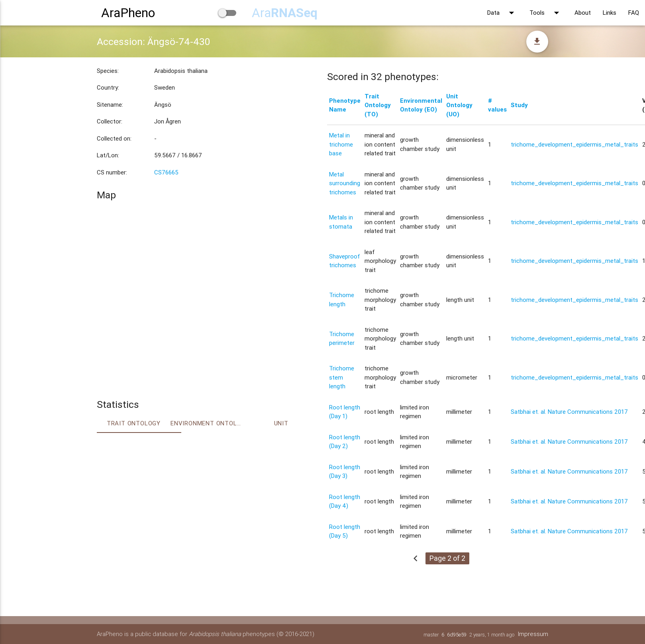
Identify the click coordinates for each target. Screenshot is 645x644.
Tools (546, 13)
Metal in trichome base (341, 144)
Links (610, 13)
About (583, 13)
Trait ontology (134, 423)
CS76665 (166, 172)
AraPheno (128, 13)
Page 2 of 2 (447, 558)
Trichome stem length (342, 377)
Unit (281, 423)
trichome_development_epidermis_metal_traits (574, 144)
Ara (285, 13)
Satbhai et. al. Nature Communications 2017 (569, 412)
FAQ (634, 13)
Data (502, 13)
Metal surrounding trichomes (345, 183)
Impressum (533, 634)
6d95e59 (457, 635)
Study (519, 105)
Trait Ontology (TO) (378, 105)
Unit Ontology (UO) (459, 105)
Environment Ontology (207, 423)
